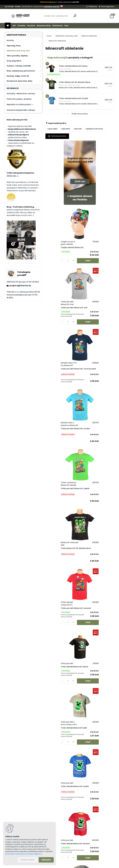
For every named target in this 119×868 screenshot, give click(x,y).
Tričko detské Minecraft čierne (61, 442)
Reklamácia (58, 26)
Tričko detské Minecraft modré (62, 504)
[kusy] (88, 201)
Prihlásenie (93, 7)
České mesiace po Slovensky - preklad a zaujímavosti (74, 705)
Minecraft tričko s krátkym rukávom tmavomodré (77, 633)
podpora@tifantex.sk (20, 286)
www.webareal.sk (69, 866)
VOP (14, 26)
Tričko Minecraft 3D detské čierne (60, 380)
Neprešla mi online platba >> (20, 104)
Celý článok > (107, 714)
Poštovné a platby (75, 797)
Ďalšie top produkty (80, 114)
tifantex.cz (75, 855)
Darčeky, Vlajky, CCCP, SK (18, 76)
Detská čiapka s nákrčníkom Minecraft (95, 569)
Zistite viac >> (13, 176)
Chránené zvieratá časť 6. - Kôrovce (86, 740)
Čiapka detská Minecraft (93, 183)
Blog (66, 26)
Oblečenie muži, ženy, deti (18, 51)
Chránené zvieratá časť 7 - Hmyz (85, 722)
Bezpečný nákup (44, 26)
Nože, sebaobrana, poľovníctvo (21, 71)
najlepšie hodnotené (94, 129)
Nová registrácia (108, 7)
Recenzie (31, 26)
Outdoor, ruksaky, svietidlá (19, 66)
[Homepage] (8, 26)
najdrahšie (66, 129)
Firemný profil (72, 824)
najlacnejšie (52, 129)
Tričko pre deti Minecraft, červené (93, 379)
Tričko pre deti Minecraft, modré (62, 317)
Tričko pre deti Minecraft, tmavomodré (93, 252)
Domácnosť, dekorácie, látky (19, 81)
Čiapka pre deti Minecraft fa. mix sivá (61, 571)
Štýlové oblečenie (89, 36)
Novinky (10, 40)
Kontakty (22, 26)
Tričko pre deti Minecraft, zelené (96, 318)
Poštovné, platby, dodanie (19, 99)
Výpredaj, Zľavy (14, 46)
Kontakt (70, 821)
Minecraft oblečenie (57, 41)
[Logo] (21, 16)
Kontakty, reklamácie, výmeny (21, 94)
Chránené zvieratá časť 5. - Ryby (85, 759)
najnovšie (78, 129)
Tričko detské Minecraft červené (97, 503)
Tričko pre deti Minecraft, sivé (61, 250)
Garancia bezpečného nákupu (21, 110)
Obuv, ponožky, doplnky (17, 56)
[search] (75, 16)
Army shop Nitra (14, 61)
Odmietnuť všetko (28, 860)
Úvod (49, 36)
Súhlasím (46, 860)
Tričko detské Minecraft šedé (95, 444)
